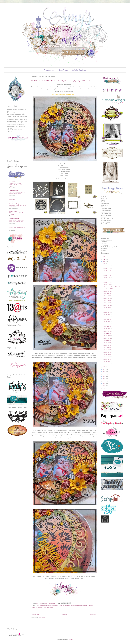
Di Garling (12, 182)
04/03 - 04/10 (108, 336)
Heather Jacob (13, 198)
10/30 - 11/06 (108, 278)
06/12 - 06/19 (108, 317)
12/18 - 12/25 (108, 268)
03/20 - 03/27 (108, 340)
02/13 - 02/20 (108, 352)
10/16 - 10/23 (108, 282)
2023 (104, 262)
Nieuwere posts (35, 614)
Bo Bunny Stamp (66, 606)
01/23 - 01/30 (108, 359)
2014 (104, 381)
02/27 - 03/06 (108, 348)
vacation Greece (39, 607)
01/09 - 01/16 (108, 362)
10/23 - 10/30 (108, 280)
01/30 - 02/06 (108, 357)
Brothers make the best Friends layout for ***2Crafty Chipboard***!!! (60, 81)
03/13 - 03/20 (108, 343)
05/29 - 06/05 (108, 322)
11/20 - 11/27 (108, 271)
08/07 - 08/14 (108, 301)
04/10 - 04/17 (108, 333)
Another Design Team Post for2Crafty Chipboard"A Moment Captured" (17, 185)
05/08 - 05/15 (108, 329)
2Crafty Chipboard (79, 70)
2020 (104, 369)
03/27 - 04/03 (108, 338)
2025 (104, 257)
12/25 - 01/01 (108, 266)
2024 (104, 259)
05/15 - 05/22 (108, 326)
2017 (104, 374)
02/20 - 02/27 (108, 350)
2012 (104, 386)
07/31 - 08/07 (108, 303)
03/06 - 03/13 (108, 345)
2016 (104, 376)
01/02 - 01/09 (108, 364)
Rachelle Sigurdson (14, 219)
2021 (104, 367)
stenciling (85, 606)
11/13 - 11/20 (108, 273)
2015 (104, 379)
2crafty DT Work (48, 606)
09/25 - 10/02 (108, 285)
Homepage (65, 614)
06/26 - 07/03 (108, 312)
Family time (73, 606)
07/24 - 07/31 (108, 305)
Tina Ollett (12, 226)
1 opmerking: (52, 603)
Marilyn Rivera (13, 211)
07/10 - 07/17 (108, 308)
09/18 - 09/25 (108, 291)
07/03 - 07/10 (108, 310)
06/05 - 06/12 (108, 319)
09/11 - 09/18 (108, 293)
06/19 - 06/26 (108, 315)
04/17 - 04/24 (108, 331)
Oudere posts (93, 614)
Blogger (71, 639)
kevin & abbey (80, 606)
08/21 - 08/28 (108, 298)
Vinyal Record (47, 607)
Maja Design (63, 70)
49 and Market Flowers (57, 606)
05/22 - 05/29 (108, 324)
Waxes (52, 607)
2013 (104, 383)
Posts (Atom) (42, 617)
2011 (104, 388)
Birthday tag (12, 200)
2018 (104, 372)
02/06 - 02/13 (108, 355)
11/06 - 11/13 (108, 275)
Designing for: (49, 70)
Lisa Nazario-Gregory (15, 204)
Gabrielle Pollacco (14, 191)
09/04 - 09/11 (108, 296)
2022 (104, 264)
